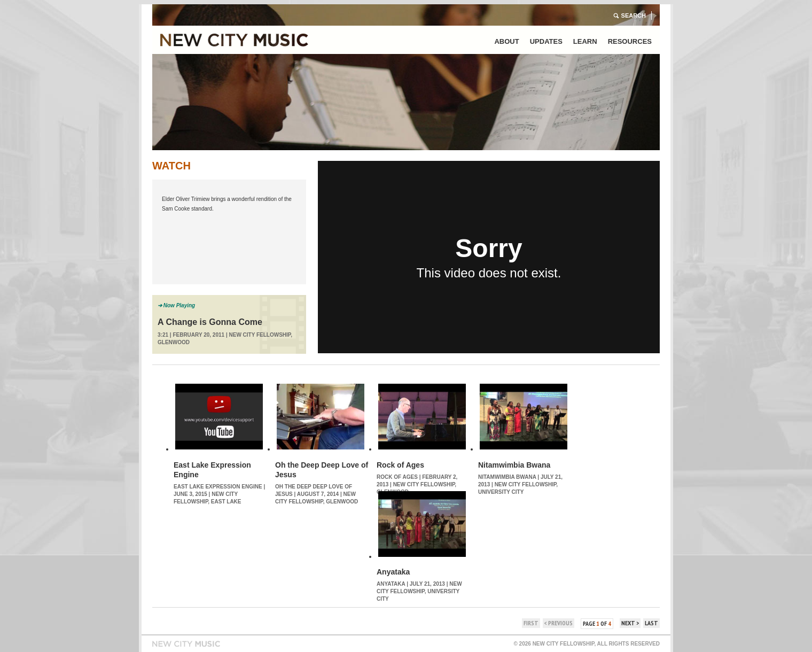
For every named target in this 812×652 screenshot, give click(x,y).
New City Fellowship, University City (419, 591)
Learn (585, 41)
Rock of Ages (400, 465)
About (506, 41)
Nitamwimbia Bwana (514, 465)
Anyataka (393, 572)
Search (634, 15)
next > (630, 623)
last (651, 623)
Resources (630, 41)
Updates (546, 41)
